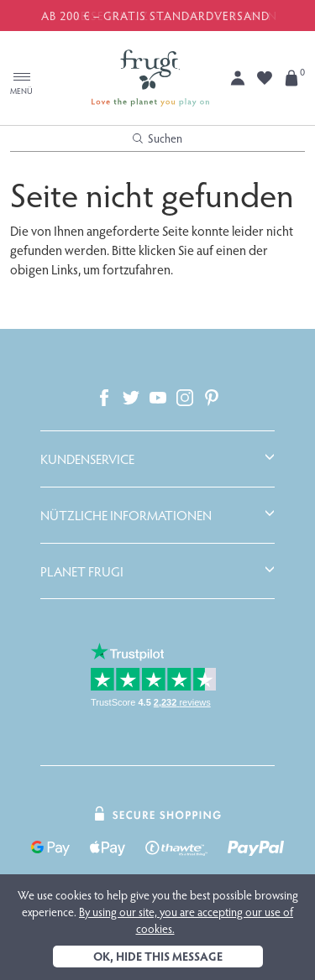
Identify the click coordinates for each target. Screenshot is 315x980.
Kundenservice (87, 459)
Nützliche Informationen (126, 515)
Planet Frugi (82, 571)
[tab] (157, 459)
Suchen (157, 138)
